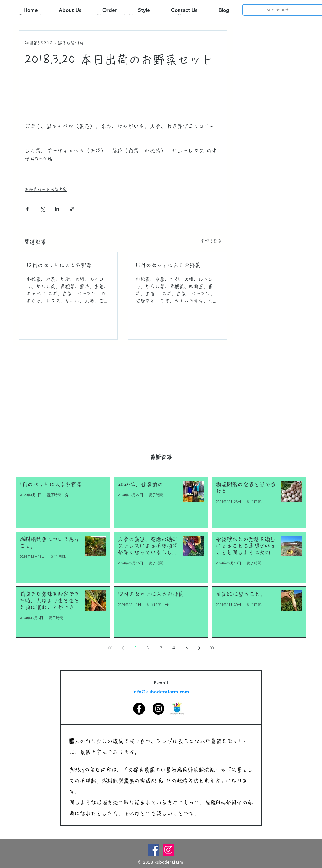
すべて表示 (211, 241)
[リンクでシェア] (72, 209)
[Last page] (212, 648)
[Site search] (278, 10)
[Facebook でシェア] (27, 209)
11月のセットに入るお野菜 (168, 265)
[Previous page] (123, 648)
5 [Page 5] (186, 648)
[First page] (110, 648)
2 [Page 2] (148, 648)
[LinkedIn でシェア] (57, 209)
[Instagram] (158, 709)
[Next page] (199, 648)
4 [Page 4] (174, 648)
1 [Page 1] (136, 648)
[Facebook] (139, 709)
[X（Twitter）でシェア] (42, 209)
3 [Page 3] (161, 648)
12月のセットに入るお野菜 (59, 265)
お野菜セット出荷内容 (46, 190)
